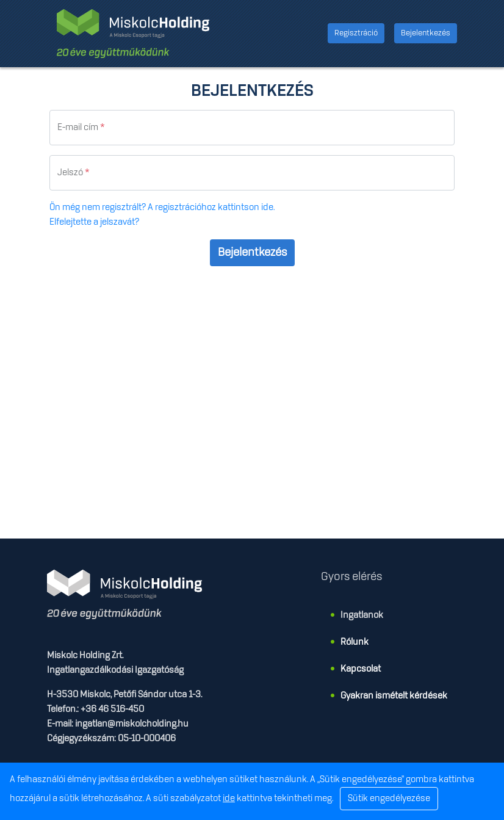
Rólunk (355, 642)
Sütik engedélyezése (389, 799)
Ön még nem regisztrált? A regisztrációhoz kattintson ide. (162, 208)
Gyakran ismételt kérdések (394, 696)
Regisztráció (356, 33)
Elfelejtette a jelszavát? (94, 222)
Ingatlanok (362, 615)
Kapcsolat (361, 669)
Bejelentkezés (426, 33)
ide (229, 799)
